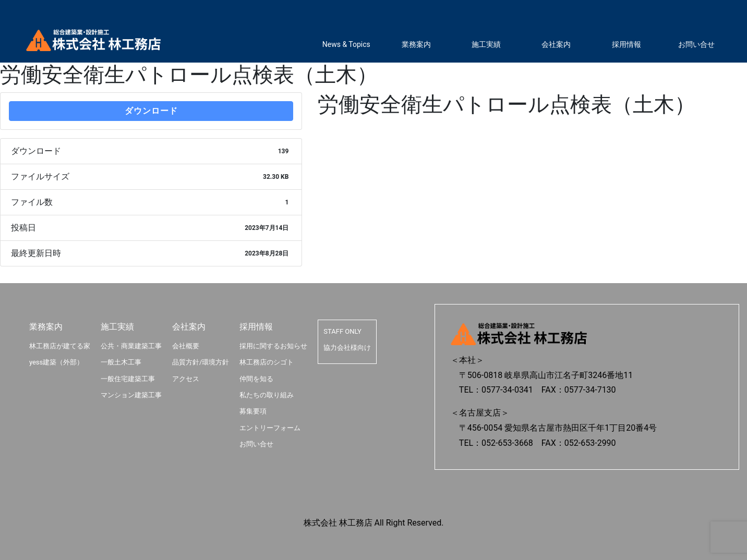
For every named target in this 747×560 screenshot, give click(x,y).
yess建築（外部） (56, 362)
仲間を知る (256, 379)
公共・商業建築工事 (131, 346)
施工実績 (486, 44)
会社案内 (556, 44)
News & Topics (346, 44)
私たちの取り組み (267, 395)
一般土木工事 (121, 362)
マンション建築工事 (131, 395)
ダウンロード (151, 111)
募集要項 (253, 411)
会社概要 (186, 346)
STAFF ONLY (342, 331)
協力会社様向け (347, 348)
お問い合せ (696, 44)
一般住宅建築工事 (128, 379)
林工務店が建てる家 (60, 346)
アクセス (186, 379)
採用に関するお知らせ (273, 346)
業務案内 (416, 44)
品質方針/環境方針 (201, 362)
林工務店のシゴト (267, 362)
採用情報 (626, 44)
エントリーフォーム (270, 428)
